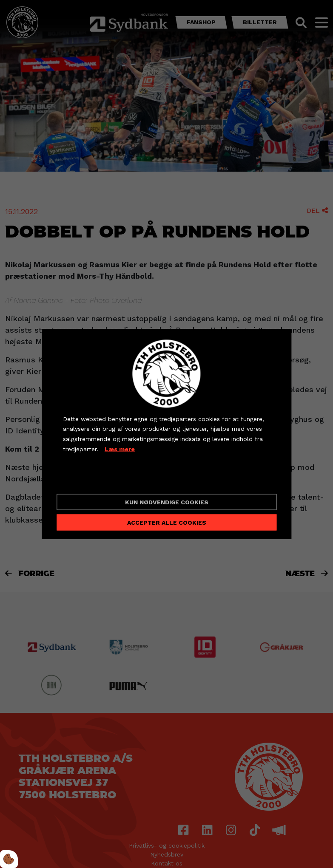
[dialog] (166, 434)
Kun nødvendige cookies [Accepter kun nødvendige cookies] (167, 502)
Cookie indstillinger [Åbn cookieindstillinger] (93, 480)
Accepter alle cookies (167, 523)
